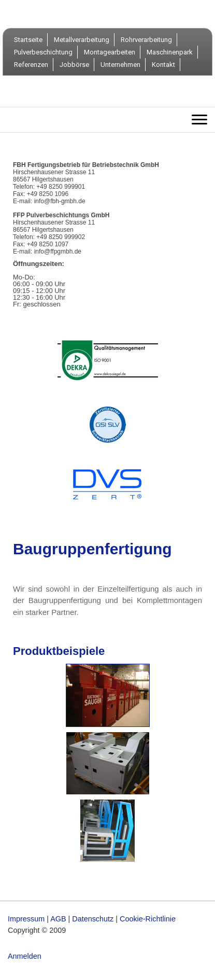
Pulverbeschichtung (43, 52)
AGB (58, 919)
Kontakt (163, 65)
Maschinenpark (170, 52)
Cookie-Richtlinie (148, 919)
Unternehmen (120, 65)
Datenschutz (93, 919)
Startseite (28, 40)
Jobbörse (74, 65)
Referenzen (31, 65)
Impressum (26, 919)
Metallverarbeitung (82, 40)
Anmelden (25, 956)
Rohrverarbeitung (146, 40)
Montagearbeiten (110, 52)
